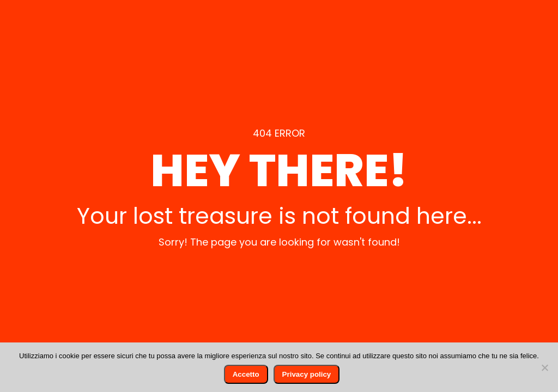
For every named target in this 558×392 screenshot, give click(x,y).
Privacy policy (307, 374)
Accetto (246, 374)
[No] (544, 367)
